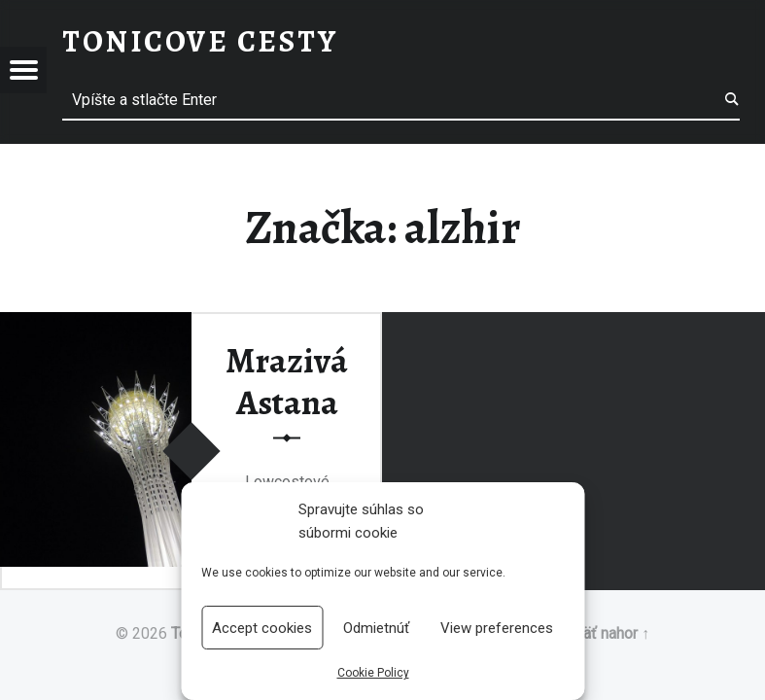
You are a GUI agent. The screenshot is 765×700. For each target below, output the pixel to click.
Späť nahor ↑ (607, 633)
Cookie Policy (373, 673)
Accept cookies (262, 628)
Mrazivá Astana (287, 381)
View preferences (497, 628)
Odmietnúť (376, 628)
